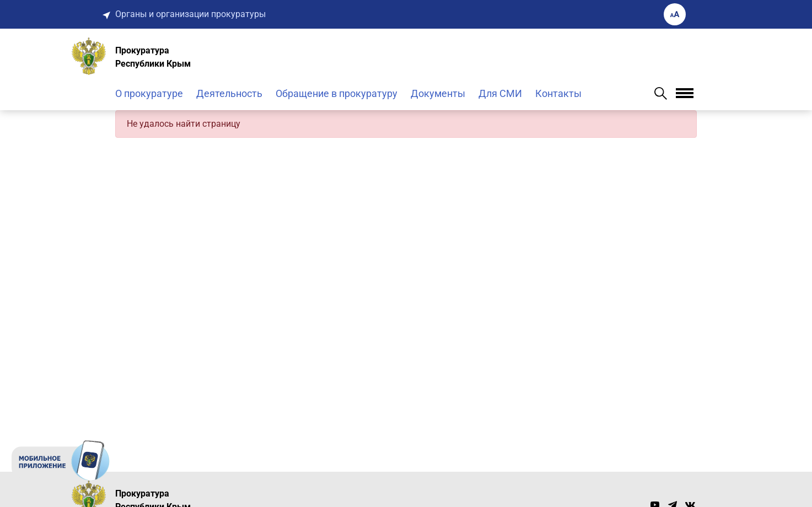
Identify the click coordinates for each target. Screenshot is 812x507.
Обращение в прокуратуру (337, 93)
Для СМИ (500, 93)
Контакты (558, 93)
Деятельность (229, 93)
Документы (438, 93)
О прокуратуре (149, 93)
